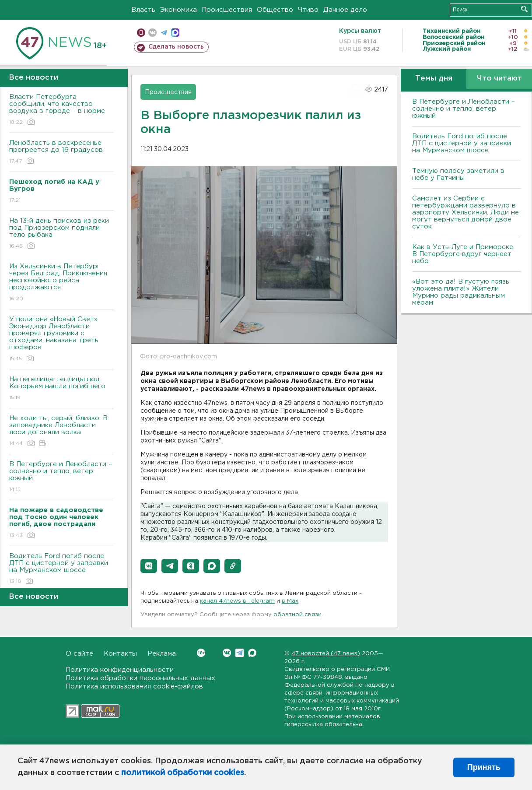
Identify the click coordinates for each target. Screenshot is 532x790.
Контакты (120, 654)
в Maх (290, 601)
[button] (149, 566)
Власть (143, 10)
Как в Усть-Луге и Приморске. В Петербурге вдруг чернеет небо (463, 254)
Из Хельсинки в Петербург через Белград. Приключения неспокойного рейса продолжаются (61, 283)
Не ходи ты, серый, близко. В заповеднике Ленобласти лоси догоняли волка (61, 431)
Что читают (499, 79)
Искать (524, 9)
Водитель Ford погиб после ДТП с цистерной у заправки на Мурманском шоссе (61, 569)
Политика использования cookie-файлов (134, 686)
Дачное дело (345, 10)
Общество (275, 10)
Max (252, 653)
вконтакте (152, 33)
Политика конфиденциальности (120, 670)
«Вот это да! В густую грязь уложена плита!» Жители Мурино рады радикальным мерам (461, 292)
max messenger (175, 33)
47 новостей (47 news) (326, 654)
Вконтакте (201, 653)
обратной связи (297, 615)
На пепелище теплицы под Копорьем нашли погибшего (61, 389)
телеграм (164, 33)
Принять (484, 767)
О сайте (79, 654)
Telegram (240, 653)
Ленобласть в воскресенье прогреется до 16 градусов (61, 153)
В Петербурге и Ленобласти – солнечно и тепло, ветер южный (61, 477)
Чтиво (308, 10)
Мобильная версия (141, 33)
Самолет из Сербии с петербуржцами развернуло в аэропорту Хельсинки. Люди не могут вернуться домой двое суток (465, 212)
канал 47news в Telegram (237, 601)
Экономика (178, 10)
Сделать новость (176, 47)
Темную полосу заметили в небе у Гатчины (458, 174)
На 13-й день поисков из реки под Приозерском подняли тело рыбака (61, 234)
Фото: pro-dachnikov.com (178, 357)
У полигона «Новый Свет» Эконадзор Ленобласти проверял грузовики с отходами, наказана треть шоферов (61, 339)
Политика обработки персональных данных (140, 678)
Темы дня (434, 79)
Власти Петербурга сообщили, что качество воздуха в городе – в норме (61, 110)
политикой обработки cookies (183, 773)
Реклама (162, 654)
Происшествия (227, 10)
